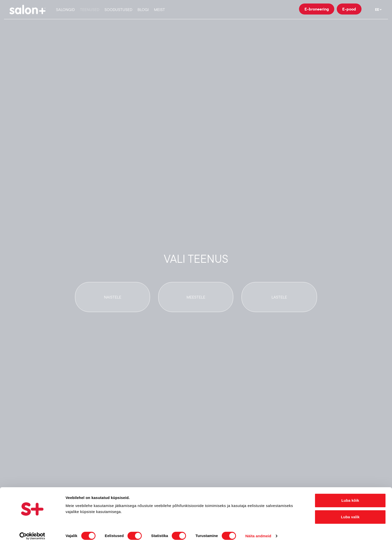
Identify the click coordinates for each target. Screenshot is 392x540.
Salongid (65, 10)
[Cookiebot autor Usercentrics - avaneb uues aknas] (32, 530)
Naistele (113, 297)
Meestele (196, 297)
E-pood (349, 9)
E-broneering (317, 9)
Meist (159, 10)
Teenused (90, 10)
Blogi (143, 10)
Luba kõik (350, 495)
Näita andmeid (258, 530)
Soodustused (118, 10)
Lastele (279, 297)
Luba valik (350, 511)
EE (378, 10)
